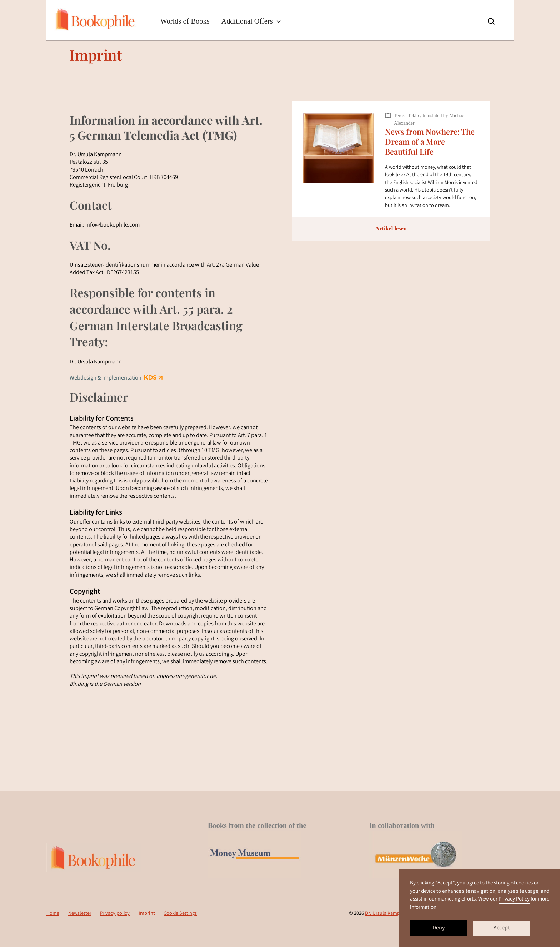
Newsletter (80, 914)
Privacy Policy (514, 899)
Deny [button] (439, 928)
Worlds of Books (185, 21)
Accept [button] (502, 928)
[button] (251, 21)
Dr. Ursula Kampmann (389, 914)
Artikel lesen (391, 229)
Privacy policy (115, 914)
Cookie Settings (180, 914)
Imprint (147, 914)
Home (53, 914)
